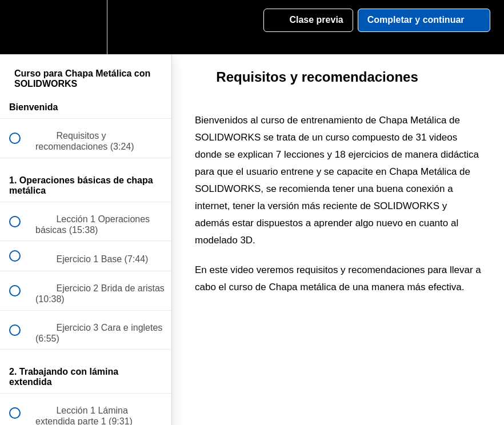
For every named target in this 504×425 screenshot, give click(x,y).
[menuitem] (86, 27)
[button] (21, 27)
